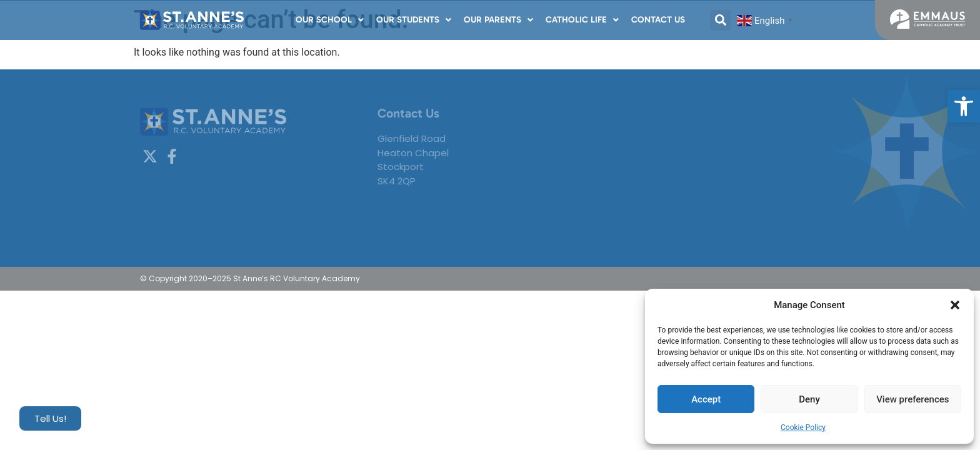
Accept (706, 399)
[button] (964, 106)
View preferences (912, 399)
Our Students (414, 20)
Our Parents (498, 20)
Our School (330, 20)
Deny (809, 399)
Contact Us (658, 20)
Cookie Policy (803, 427)
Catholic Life (582, 20)
